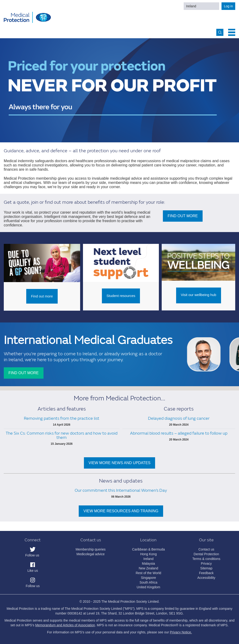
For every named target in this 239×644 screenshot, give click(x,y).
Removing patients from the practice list (62, 418)
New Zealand (149, 568)
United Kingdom (148, 587)
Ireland (191, 6)
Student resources (121, 296)
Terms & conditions (206, 559)
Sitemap (206, 568)
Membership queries (91, 549)
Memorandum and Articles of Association (65, 625)
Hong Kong (148, 554)
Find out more (42, 296)
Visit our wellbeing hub (199, 295)
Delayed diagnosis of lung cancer (179, 418)
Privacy (206, 563)
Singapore (148, 578)
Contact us (206, 549)
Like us (33, 571)
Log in (228, 6)
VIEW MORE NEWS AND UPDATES (120, 463)
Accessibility (206, 578)
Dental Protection (206, 554)
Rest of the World (148, 573)
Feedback (206, 573)
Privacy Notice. (181, 632)
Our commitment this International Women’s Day (121, 490)
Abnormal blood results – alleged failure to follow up (179, 433)
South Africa (148, 582)
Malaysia (148, 563)
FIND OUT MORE (183, 216)
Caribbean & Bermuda (149, 549)
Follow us (32, 555)
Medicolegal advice (91, 554)
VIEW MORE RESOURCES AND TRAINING (121, 511)
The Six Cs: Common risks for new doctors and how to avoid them (62, 435)
